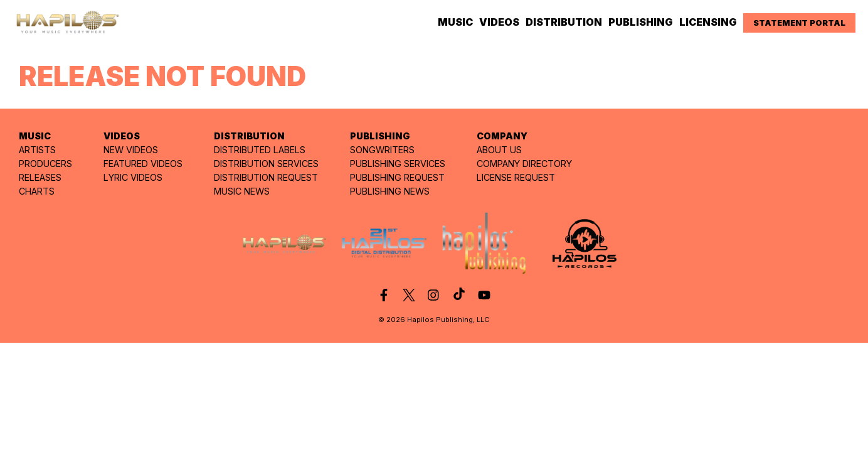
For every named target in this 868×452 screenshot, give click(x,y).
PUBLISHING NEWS (390, 191)
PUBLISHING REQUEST (397, 177)
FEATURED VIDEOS (143, 164)
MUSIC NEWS (242, 191)
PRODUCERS (45, 164)
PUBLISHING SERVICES (398, 164)
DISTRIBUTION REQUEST (266, 177)
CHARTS (37, 191)
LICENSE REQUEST (516, 177)
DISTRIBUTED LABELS (260, 150)
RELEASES (40, 177)
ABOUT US (499, 150)
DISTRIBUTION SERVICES (266, 164)
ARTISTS (37, 150)
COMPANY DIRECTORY (524, 164)
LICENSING (708, 22)
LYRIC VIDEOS (133, 177)
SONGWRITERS (382, 150)
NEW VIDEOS (131, 150)
